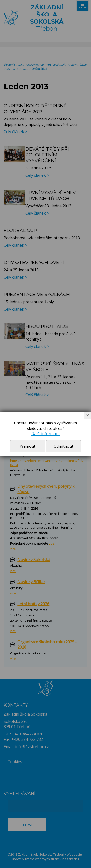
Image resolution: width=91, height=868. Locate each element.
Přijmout (28, 446)
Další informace (45, 434)
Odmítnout (63, 446)
